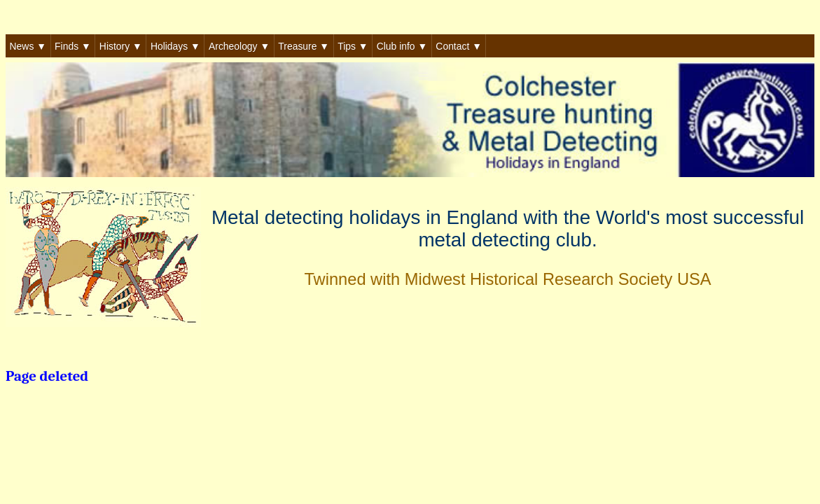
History (121, 46)
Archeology (239, 46)
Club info (402, 46)
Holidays (175, 46)
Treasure (304, 46)
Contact (459, 46)
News (28, 46)
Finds (73, 46)
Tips (353, 46)
